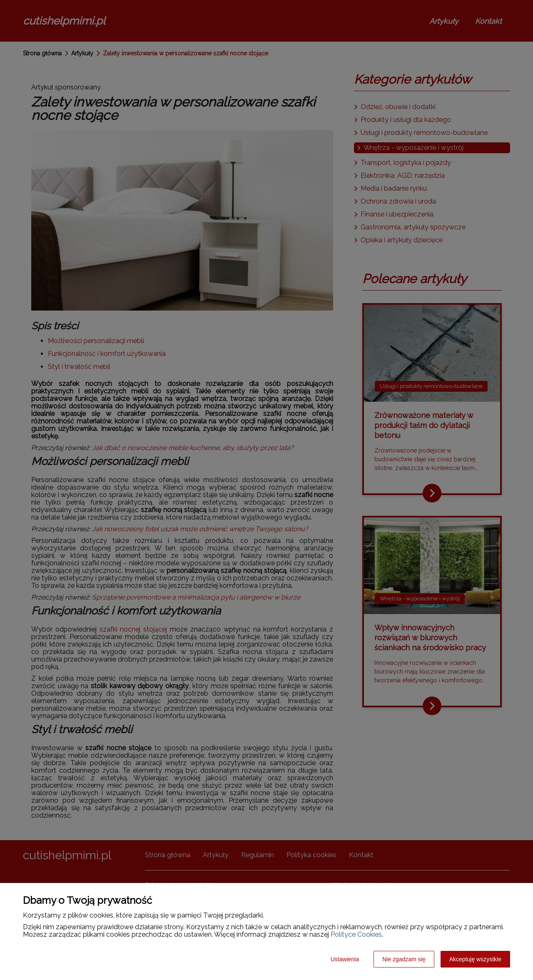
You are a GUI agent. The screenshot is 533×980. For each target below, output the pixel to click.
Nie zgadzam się (404, 959)
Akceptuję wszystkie (475, 959)
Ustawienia (345, 959)
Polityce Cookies (356, 934)
